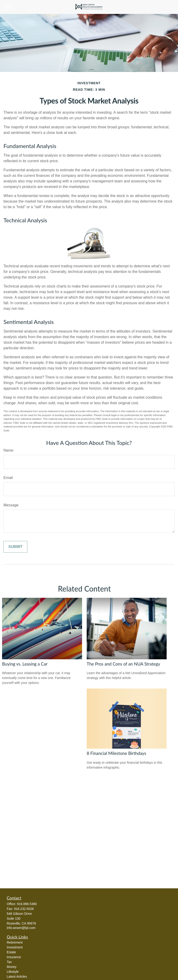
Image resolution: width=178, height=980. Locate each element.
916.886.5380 (27, 904)
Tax (9, 962)
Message (11, 505)
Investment (15, 947)
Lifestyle (13, 972)
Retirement (15, 942)
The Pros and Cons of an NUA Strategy (123, 664)
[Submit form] (15, 547)
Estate (11, 952)
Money (12, 967)
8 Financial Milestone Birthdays (116, 753)
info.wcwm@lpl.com (21, 928)
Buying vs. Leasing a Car (25, 664)
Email (8, 478)
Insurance (14, 957)
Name (8, 450)
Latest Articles (17, 977)
